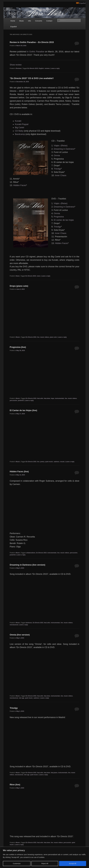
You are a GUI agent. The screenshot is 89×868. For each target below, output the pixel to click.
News (18, 276)
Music (21, 21)
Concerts (39, 21)
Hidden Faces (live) (19, 472)
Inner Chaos (61, 175)
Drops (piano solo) (19, 286)
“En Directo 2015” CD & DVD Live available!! (32, 78)
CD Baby (19, 131)
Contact (49, 21)
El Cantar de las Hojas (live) (23, 410)
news (39, 276)
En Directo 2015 (33, 68)
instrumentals (60, 398)
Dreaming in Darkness (64, 149)
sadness (57, 462)
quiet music (49, 462)
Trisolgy (57, 169)
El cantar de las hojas (64, 220)
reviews (47, 68)
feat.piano (54, 773)
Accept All (73, 864)
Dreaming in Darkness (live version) (27, 565)
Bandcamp (20, 134)
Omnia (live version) (20, 635)
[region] (44, 857)
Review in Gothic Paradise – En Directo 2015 (32, 42)
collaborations (31, 553)
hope (53, 398)
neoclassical (14, 625)
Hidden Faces (20, 185)
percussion (13, 400)
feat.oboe (47, 398)
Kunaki (18, 121)
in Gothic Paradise (36, 52)
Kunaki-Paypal (22, 124)
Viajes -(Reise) (61, 146)
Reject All (45, 864)
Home (13, 21)
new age (21, 698)
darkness (29, 623)
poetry (42, 462)
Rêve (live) (15, 785)
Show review (16, 65)
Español (82, 3)
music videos (45, 337)
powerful (21, 400)
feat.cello (40, 398)
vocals (62, 462)
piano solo (53, 337)
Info (29, 21)
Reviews (19, 68)
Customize (17, 864)
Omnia (57, 155)
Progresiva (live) (18, 347)
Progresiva (59, 217)
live (38, 337)
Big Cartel (20, 128)
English (41, 68)
